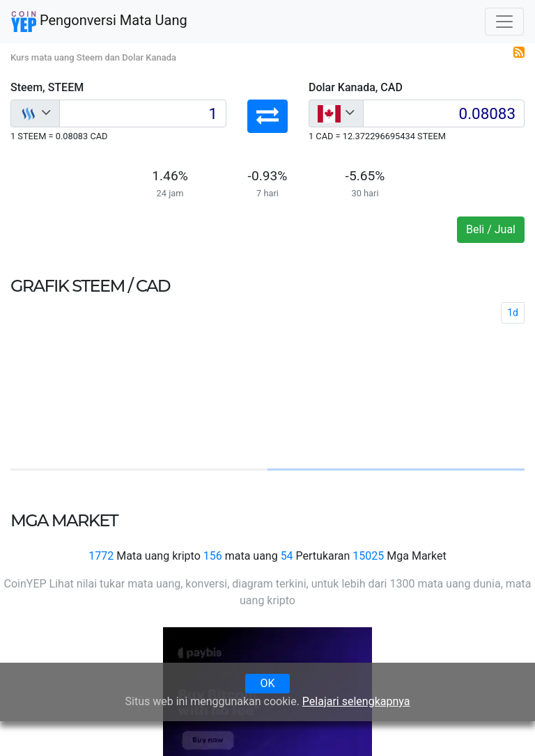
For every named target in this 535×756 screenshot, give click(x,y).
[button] (267, 116)
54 (287, 556)
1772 (101, 556)
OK (267, 683)
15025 (368, 556)
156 (213, 556)
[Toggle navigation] (504, 22)
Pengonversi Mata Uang (99, 22)
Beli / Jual (491, 229)
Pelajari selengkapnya (356, 701)
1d (513, 313)
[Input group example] (143, 113)
